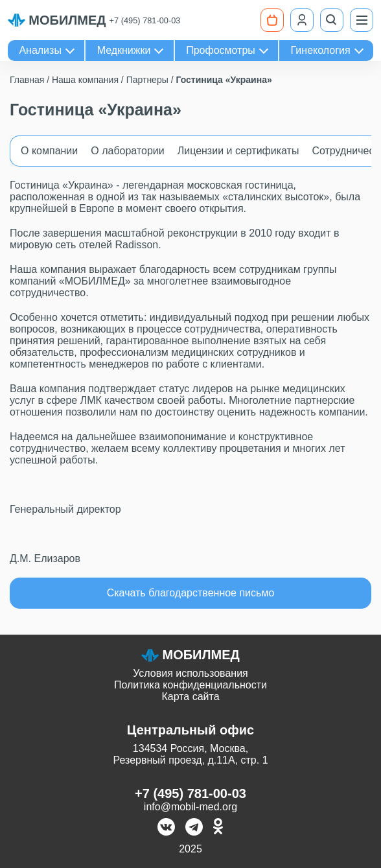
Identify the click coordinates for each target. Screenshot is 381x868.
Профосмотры (221, 50)
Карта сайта (190, 697)
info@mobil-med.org (190, 807)
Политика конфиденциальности (190, 685)
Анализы (40, 50)
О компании (49, 151)
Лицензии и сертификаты (238, 151)
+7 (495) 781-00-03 (145, 20)
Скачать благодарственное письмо (191, 593)
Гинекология (321, 50)
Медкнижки (124, 50)
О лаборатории (127, 151)
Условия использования (190, 673)
